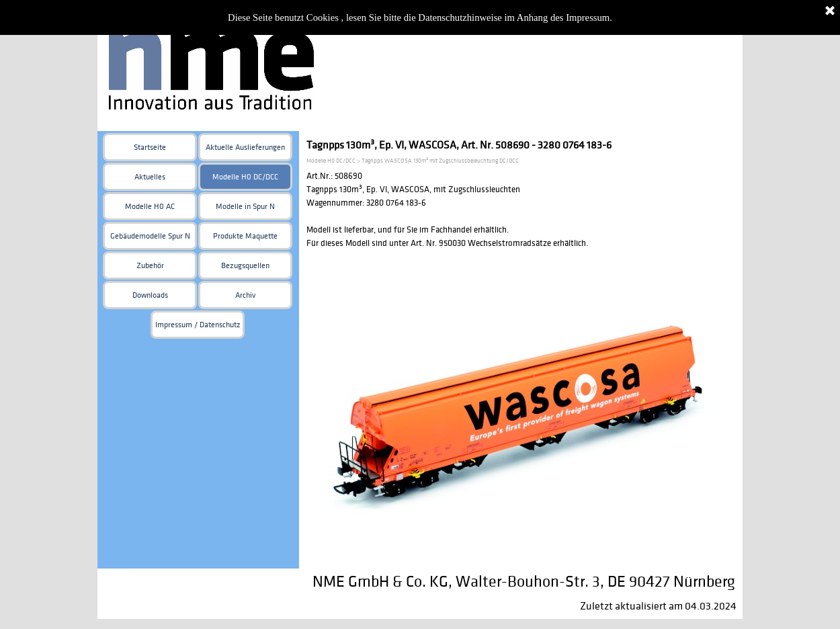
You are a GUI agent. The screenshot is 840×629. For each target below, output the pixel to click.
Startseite (150, 148)
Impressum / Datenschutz (198, 325)
